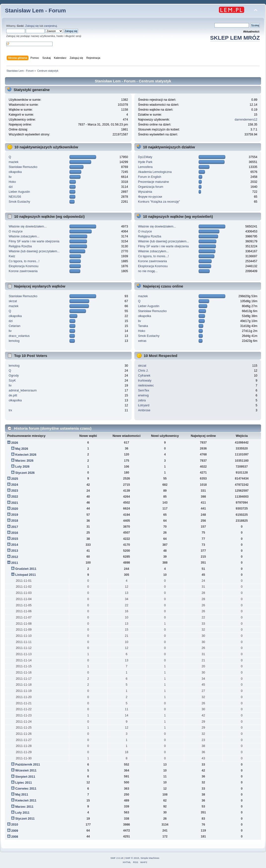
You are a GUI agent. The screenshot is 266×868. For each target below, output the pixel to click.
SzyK (12, 381)
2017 (15, 527)
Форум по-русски (150, 197)
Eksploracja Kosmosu (24, 266)
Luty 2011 (22, 813)
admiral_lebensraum (23, 390)
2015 (15, 539)
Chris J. (143, 371)
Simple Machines (150, 858)
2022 (15, 497)
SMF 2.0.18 (117, 858)
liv (10, 177)
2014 (15, 545)
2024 (15, 485)
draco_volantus (19, 336)
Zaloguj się (32, 26)
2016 (15, 533)
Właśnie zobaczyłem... (24, 236)
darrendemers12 (246, 120)
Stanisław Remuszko (23, 167)
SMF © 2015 (132, 858)
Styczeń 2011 (25, 819)
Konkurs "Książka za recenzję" (159, 202)
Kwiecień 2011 (26, 801)
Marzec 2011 (24, 807)
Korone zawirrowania (23, 271)
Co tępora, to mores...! (24, 261)
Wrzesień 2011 (26, 771)
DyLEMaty (145, 157)
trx (10, 410)
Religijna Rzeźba (20, 246)
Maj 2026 (22, 449)
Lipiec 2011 (23, 783)
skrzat (13, 301)
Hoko (12, 182)
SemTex (144, 390)
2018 (15, 521)
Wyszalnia (145, 192)
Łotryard (144, 405)
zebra (142, 400)
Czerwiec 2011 (26, 789)
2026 (15, 443)
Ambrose (144, 410)
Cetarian (15, 326)
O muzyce (16, 231)
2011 (15, 563)
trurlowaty (145, 381)
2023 (15, 491)
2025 (15, 479)
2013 (15, 551)
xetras (142, 341)
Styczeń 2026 (25, 473)
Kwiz (12, 256)
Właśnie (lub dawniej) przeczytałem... (34, 251)
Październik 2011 (28, 765)
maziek (14, 162)
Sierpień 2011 (25, 777)
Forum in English (150, 177)
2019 (15, 515)
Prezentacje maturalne (154, 182)
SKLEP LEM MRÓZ (235, 38)
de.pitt (13, 395)
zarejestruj (51, 26)
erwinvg (143, 395)
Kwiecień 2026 (26, 455)
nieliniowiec (146, 386)
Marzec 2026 (24, 461)
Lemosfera (145, 167)
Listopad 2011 (25, 575)
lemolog (14, 341)
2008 (15, 837)
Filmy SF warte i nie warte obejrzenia (34, 241)
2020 (15, 509)
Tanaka (143, 326)
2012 (15, 557)
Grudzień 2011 (26, 569)
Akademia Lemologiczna (155, 172)
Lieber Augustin (19, 192)
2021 (15, 503)
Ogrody (14, 376)
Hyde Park (145, 162)
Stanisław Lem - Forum (35, 11)
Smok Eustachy (19, 202)
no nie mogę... (148, 271)
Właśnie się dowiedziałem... (28, 226)
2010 (15, 825)
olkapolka (15, 172)
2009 (15, 831)
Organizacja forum (151, 187)
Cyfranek (144, 376)
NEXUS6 (15, 197)
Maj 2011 (22, 795)
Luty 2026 (22, 467)
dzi (11, 187)
